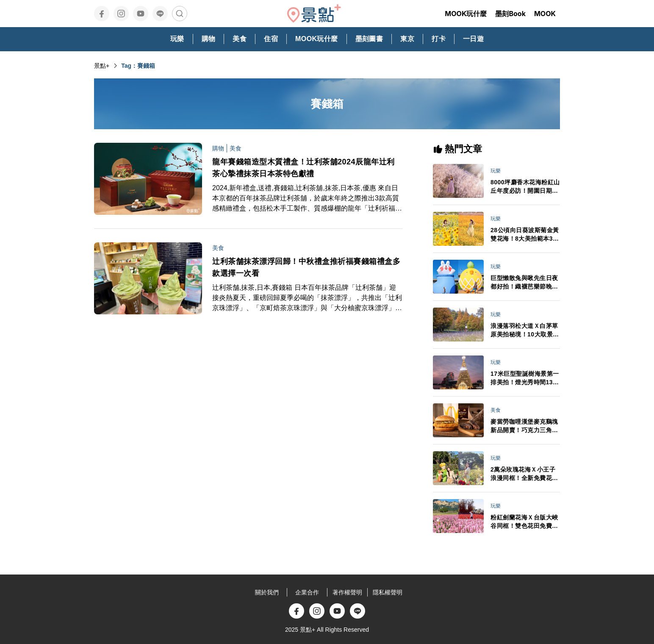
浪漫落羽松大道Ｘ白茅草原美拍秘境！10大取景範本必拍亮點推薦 (525, 330)
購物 (218, 148)
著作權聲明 (347, 592)
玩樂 (496, 171)
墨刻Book (510, 14)
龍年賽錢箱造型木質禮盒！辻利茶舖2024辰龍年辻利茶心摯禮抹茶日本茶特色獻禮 (303, 168)
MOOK (545, 14)
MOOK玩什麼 (466, 14)
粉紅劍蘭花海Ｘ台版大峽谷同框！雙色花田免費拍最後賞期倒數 (524, 522)
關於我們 (267, 592)
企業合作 (307, 592)
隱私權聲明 (388, 592)
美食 (236, 148)
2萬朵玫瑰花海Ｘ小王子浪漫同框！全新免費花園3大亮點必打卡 (524, 474)
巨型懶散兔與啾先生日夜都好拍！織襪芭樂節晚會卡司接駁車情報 (524, 283)
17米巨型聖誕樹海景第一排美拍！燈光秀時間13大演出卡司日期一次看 (525, 378)
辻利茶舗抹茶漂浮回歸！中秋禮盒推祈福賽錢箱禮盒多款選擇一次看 (306, 267)
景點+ (102, 66)
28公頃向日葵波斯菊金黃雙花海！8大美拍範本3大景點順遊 (525, 235)
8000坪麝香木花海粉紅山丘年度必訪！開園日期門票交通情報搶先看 (525, 187)
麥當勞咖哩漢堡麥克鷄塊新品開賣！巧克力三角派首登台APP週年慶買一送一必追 (525, 426)
